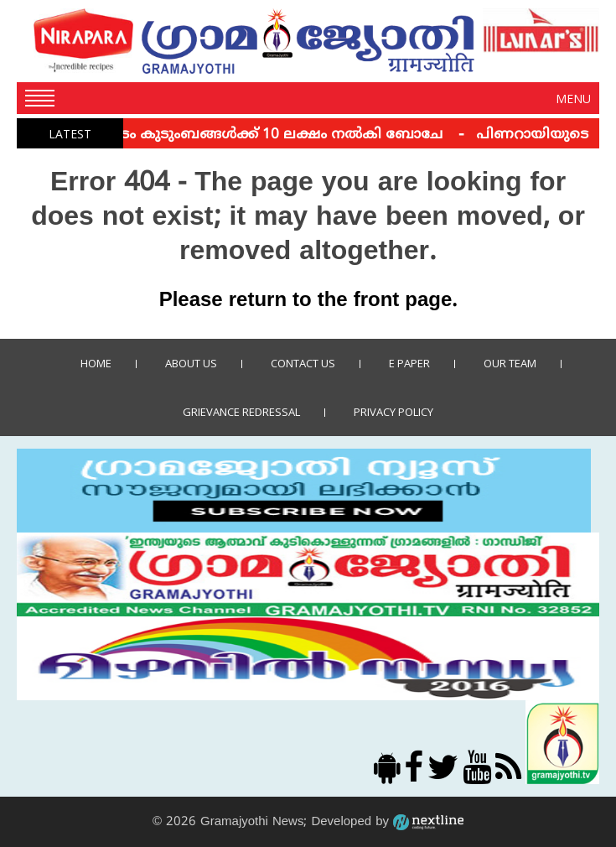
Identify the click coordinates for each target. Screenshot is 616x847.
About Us (191, 363)
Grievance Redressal (241, 412)
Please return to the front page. (308, 301)
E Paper (409, 363)
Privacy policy (393, 412)
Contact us (303, 363)
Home (96, 363)
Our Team (510, 363)
